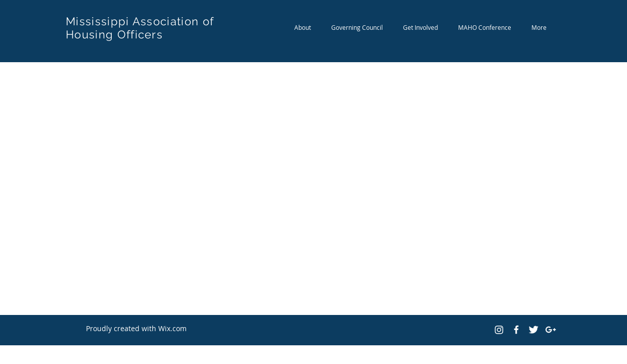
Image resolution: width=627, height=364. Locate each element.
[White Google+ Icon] (551, 330)
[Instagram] (499, 330)
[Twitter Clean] (533, 330)
